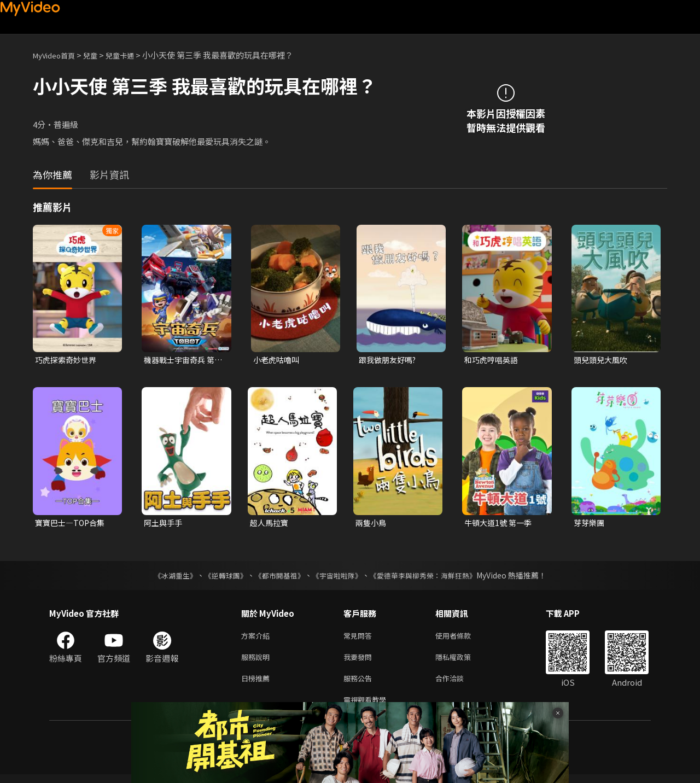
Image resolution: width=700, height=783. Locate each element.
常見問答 (360, 638)
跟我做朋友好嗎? (390, 360)
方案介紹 (258, 638)
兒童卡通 (132, 55)
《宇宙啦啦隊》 (338, 577)
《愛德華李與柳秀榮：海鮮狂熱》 (430, 577)
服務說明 (258, 661)
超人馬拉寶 (270, 524)
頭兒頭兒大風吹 (602, 360)
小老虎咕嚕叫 (278, 360)
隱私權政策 (462, 661)
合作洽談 (458, 684)
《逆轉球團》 (219, 577)
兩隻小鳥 (372, 524)
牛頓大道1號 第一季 (500, 524)
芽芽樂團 (590, 524)
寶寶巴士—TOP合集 (72, 524)
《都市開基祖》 (277, 577)
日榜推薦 (258, 684)
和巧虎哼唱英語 (493, 360)
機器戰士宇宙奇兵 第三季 (182, 360)
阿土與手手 (164, 524)
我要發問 (360, 661)
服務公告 (360, 684)
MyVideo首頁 (58, 55)
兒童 (99, 55)
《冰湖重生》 (166, 577)
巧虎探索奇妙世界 (68, 360)
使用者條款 (462, 638)
